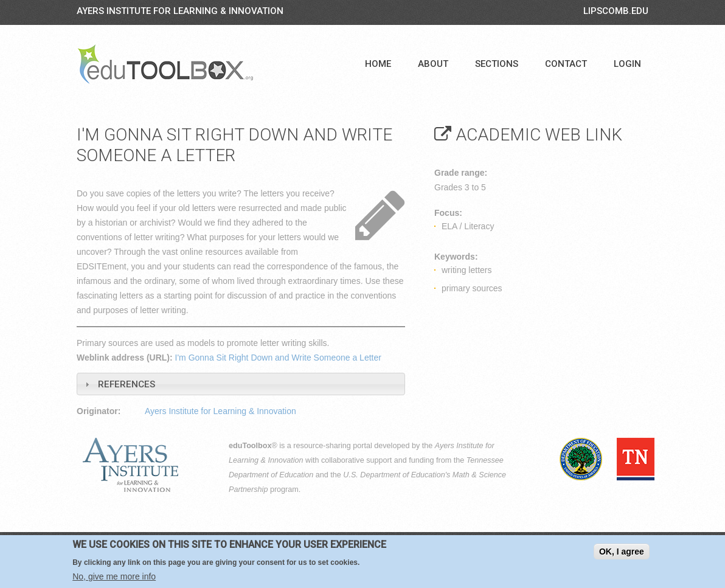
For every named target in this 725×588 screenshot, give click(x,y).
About (433, 64)
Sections (497, 64)
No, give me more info (114, 576)
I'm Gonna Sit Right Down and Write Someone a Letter (278, 358)
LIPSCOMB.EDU (616, 11)
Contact (566, 64)
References (127, 384)
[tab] (241, 384)
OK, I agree (622, 552)
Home (378, 64)
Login (627, 64)
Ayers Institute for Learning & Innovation (180, 11)
